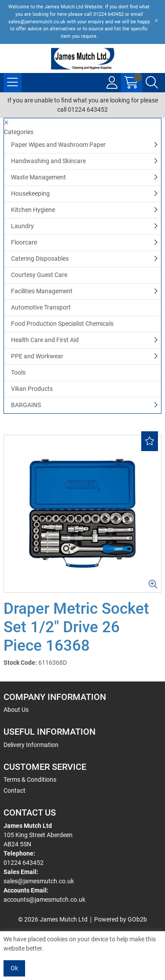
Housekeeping (30, 193)
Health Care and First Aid (45, 340)
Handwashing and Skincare (48, 161)
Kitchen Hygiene (33, 210)
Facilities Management (42, 291)
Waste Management (38, 177)
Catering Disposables (40, 259)
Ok (14, 968)
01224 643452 (24, 863)
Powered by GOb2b (121, 919)
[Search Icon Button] (152, 83)
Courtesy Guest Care (39, 275)
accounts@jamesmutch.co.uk (44, 900)
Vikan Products (32, 389)
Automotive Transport (41, 307)
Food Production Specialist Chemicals (62, 324)
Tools (18, 372)
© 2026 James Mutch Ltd (53, 919)
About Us (16, 710)
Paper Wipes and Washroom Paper (58, 145)
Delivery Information (31, 745)
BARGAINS (26, 405)
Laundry (22, 226)
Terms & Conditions (30, 780)
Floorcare (24, 242)
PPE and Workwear (37, 356)
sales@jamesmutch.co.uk (39, 881)
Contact (15, 791)
